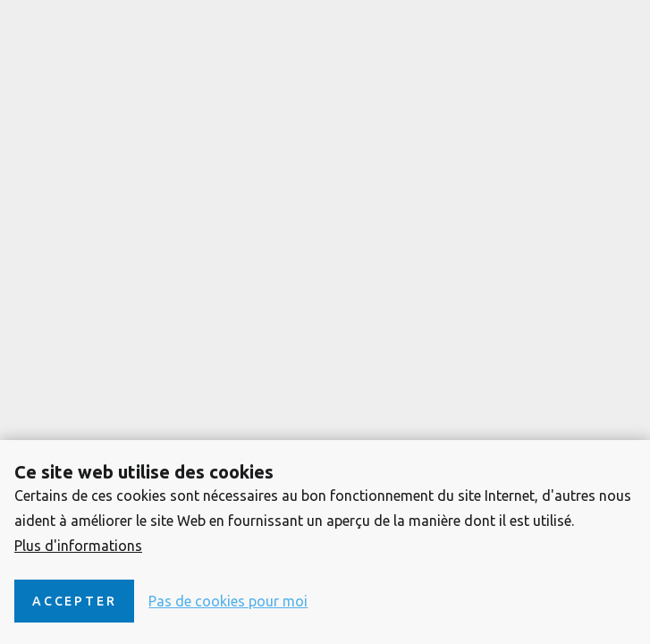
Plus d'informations (78, 546)
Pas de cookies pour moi (228, 601)
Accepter (74, 601)
